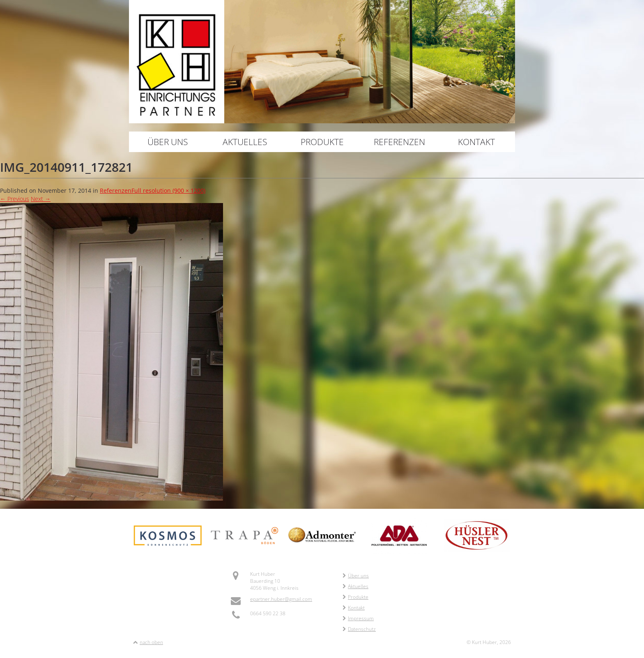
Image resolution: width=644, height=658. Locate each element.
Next (41, 199)
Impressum (358, 618)
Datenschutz (359, 629)
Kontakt (476, 142)
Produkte (322, 142)
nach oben (151, 642)
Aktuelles (245, 142)
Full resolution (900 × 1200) (168, 190)
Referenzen (399, 142)
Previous (15, 199)
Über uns (168, 142)
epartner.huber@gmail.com (281, 599)
